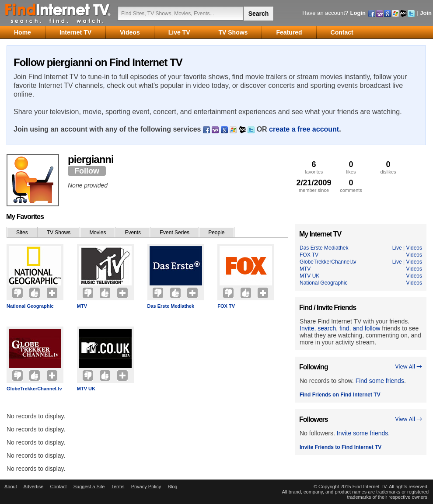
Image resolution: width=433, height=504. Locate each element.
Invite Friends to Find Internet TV (340, 447)
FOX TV (226, 306)
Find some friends (380, 381)
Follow (87, 171)
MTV (82, 306)
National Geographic (30, 306)
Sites (22, 233)
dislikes (388, 167)
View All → (409, 367)
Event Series (175, 233)
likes (351, 167)
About (11, 487)
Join (426, 13)
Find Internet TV (58, 13)
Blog (172, 487)
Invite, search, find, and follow (340, 328)
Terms (118, 487)
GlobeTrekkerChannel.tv (34, 389)
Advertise (33, 487)
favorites (314, 167)
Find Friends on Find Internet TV (340, 395)
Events (133, 233)
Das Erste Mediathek (171, 306)
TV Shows (59, 233)
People (216, 233)
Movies (98, 233)
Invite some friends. (363, 433)
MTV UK (86, 389)
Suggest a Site (89, 487)
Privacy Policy (146, 487)
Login (358, 13)
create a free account (304, 129)
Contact (59, 487)
